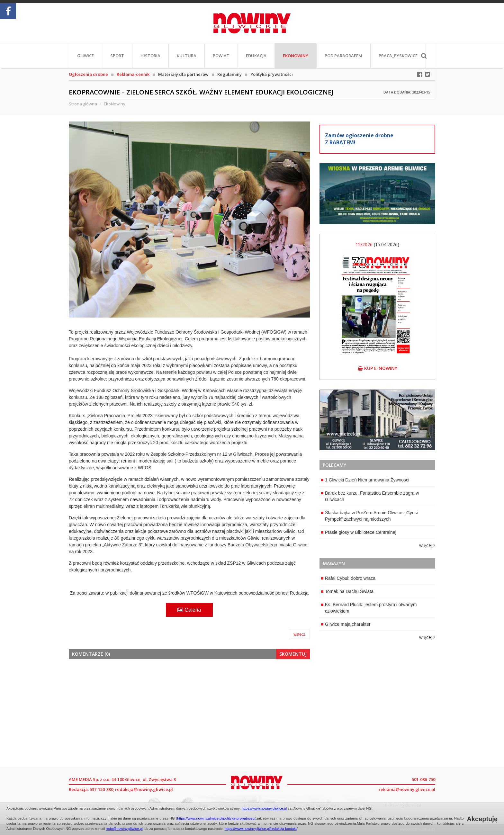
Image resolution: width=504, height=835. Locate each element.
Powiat (221, 56)
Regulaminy (230, 74)
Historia (150, 56)
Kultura (187, 56)
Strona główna (83, 104)
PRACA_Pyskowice (398, 56)
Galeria (189, 610)
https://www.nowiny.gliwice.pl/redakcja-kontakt (261, 829)
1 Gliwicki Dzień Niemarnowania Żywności (365, 480)
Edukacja (256, 56)
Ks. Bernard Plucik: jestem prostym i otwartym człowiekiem (369, 608)
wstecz (299, 634)
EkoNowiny (296, 56)
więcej (427, 545)
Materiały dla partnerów (183, 74)
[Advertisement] (189, 712)
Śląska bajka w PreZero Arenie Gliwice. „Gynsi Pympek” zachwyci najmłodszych (369, 516)
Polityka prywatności (272, 74)
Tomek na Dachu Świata (347, 591)
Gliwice (85, 56)
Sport (117, 56)
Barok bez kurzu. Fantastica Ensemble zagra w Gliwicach (370, 496)
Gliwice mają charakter (346, 624)
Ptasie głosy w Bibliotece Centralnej (359, 532)
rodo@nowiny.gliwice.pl (124, 829)
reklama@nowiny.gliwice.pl (407, 789)
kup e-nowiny (378, 368)
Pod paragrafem (343, 56)
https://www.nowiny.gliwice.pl (264, 808)
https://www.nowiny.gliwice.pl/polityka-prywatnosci (216, 818)
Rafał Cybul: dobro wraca (348, 578)
